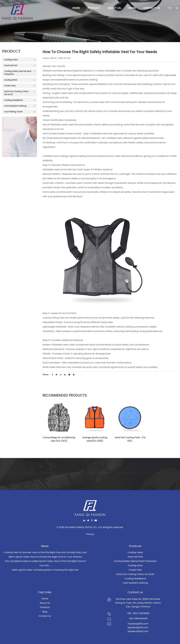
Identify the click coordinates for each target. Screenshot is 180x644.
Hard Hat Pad (20, 65)
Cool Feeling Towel (20, 112)
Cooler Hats (20, 86)
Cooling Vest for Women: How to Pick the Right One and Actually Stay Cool (45, 552)
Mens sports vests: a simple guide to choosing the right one (45, 570)
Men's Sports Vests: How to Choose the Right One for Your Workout (45, 557)
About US (45, 603)
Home (76, 8)
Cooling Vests (20, 60)
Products (45, 607)
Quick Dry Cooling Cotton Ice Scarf (20, 93)
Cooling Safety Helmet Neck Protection (20, 73)
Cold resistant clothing (20, 106)
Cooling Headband (20, 100)
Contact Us (152, 8)
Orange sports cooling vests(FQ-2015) (95, 439)
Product (94, 8)
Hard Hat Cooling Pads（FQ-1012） (131, 439)
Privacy (90, 534)
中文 (170, 8)
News (132, 8)
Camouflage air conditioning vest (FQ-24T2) (59, 439)
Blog (45, 612)
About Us (114, 8)
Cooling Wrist (20, 80)
